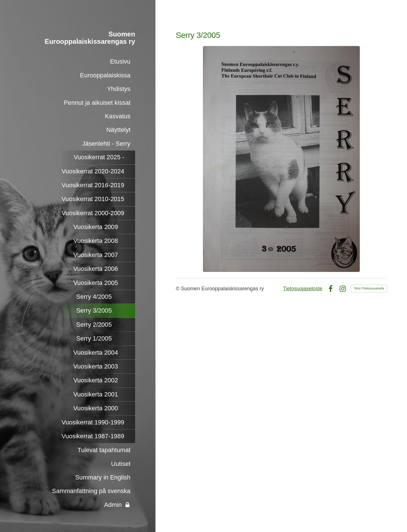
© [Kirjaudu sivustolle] (178, 289)
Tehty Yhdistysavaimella (369, 288)
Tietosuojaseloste (303, 289)
